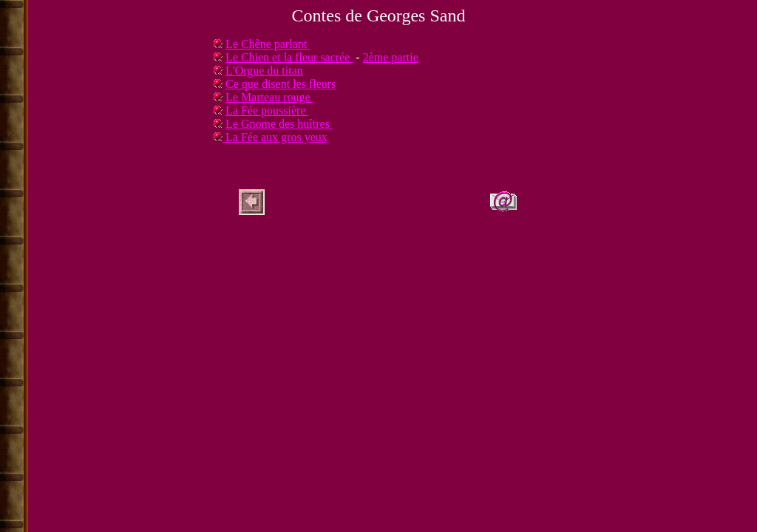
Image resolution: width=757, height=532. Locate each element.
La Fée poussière (267, 110)
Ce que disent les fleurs (281, 84)
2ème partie (391, 57)
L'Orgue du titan (264, 71)
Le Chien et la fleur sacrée (289, 57)
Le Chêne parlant (268, 44)
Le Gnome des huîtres (279, 124)
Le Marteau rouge (269, 97)
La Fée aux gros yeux (275, 137)
